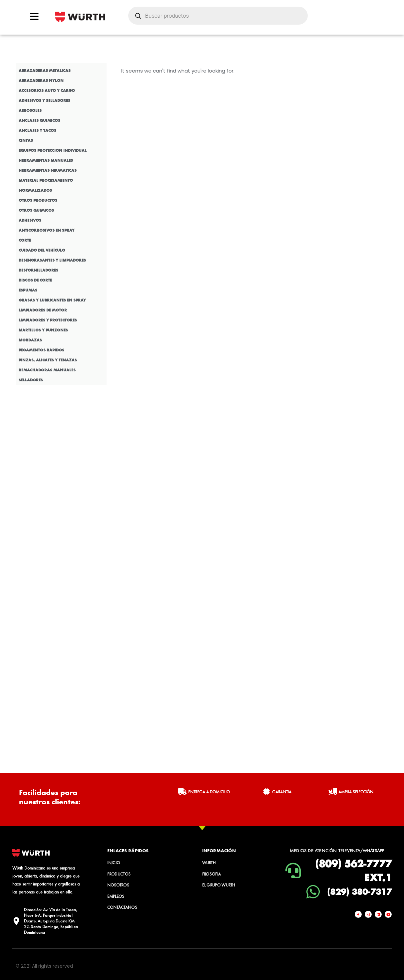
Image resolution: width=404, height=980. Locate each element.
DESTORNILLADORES (38, 270)
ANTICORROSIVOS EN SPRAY (47, 230)
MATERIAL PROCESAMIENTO (46, 180)
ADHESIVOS (30, 220)
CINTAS (26, 140)
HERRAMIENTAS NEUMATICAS (48, 170)
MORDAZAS (30, 340)
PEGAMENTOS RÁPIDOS (41, 350)
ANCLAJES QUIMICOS (39, 120)
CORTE (25, 240)
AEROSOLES (30, 110)
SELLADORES (31, 380)
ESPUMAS (28, 290)
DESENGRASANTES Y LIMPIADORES (52, 260)
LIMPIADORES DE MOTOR (43, 310)
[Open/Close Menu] (34, 16)
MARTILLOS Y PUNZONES (43, 330)
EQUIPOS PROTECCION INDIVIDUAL (53, 150)
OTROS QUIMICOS (36, 210)
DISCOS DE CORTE (35, 280)
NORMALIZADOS (35, 190)
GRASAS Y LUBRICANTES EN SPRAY (52, 300)
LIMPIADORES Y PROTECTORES (48, 320)
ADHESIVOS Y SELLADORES (44, 100)
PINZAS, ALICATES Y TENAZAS (48, 360)
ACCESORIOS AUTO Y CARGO (47, 91)
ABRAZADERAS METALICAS (45, 71)
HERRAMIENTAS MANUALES (46, 160)
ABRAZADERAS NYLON (41, 81)
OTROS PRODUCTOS (38, 200)
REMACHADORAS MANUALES (47, 370)
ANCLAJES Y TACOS (37, 130)
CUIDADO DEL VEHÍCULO (42, 250)
